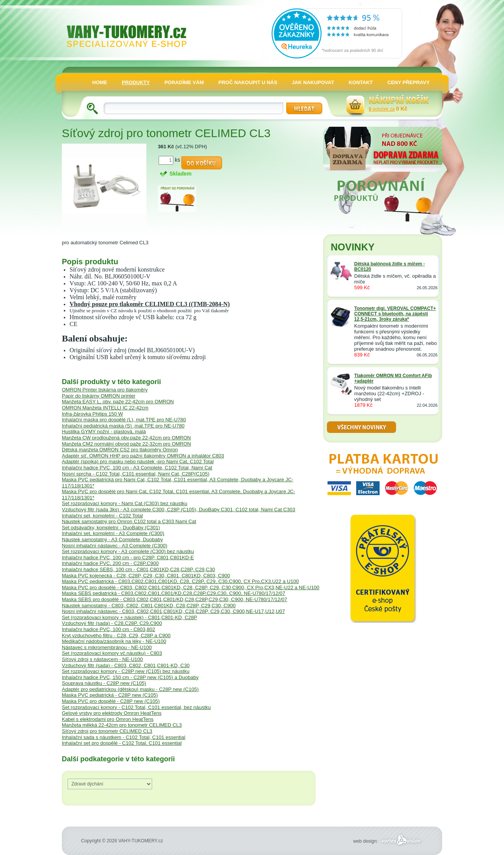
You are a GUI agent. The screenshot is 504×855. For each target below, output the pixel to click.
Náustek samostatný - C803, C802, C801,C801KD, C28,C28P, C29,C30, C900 (149, 606)
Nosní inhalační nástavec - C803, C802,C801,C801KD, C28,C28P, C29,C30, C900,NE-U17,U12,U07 (173, 611)
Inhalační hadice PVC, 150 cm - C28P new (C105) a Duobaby (130, 677)
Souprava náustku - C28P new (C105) (104, 683)
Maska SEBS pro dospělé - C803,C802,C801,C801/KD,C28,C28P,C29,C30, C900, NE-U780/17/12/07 (175, 599)
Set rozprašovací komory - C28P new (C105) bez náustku (126, 671)
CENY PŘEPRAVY (408, 82)
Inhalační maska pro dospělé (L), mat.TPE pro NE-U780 (124, 420)
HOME (100, 82)
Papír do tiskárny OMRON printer (99, 396)
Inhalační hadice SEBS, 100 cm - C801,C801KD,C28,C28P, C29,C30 (138, 569)
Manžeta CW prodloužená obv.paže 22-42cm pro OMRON (126, 438)
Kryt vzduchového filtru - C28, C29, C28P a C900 (116, 635)
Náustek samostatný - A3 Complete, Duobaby (112, 539)
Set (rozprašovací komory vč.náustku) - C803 (112, 653)
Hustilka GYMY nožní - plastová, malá (104, 432)
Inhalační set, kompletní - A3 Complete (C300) (113, 533)
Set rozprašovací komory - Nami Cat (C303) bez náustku (125, 503)
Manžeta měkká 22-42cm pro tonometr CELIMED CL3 (122, 725)
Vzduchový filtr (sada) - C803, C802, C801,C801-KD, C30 (126, 665)
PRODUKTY (136, 82)
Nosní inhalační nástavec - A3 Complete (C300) (115, 546)
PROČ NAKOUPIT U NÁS (248, 82)
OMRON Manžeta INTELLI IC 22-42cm (105, 408)
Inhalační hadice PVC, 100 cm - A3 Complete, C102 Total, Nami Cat (137, 468)
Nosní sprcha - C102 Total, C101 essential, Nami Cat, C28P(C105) (136, 474)
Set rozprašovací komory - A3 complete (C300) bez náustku (128, 551)
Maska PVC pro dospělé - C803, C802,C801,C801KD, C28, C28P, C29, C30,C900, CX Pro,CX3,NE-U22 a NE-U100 (191, 587)
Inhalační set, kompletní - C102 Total (102, 516)
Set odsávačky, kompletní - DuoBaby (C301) (111, 528)
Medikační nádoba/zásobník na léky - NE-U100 (114, 641)
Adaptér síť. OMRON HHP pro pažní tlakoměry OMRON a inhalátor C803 (143, 456)
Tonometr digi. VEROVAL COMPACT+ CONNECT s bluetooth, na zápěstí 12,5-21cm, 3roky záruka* (395, 314)
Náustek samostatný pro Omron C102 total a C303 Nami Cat (129, 521)
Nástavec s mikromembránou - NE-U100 (107, 647)
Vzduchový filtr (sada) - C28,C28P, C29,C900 (112, 623)
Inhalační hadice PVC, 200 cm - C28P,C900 (110, 563)
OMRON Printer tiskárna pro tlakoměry (105, 390)
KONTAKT (361, 82)
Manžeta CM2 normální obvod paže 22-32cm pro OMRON (126, 444)
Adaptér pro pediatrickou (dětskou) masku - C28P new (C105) (130, 689)
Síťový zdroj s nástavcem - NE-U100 (102, 659)
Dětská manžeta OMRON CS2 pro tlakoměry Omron (120, 450)
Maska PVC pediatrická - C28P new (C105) (110, 695)
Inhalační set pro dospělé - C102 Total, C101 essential (122, 743)
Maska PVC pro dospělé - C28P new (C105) (111, 701)
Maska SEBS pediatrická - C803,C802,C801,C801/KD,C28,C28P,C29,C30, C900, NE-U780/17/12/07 (173, 593)
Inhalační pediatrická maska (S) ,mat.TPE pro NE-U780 (123, 426)
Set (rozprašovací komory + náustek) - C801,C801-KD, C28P (129, 617)
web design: (388, 841)
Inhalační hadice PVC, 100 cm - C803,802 (109, 629)
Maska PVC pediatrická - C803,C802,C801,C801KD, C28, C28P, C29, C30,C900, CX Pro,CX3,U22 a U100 (180, 581)
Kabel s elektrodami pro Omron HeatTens (108, 719)
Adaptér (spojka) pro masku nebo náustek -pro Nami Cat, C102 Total (138, 461)
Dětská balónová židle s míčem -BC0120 (390, 267)
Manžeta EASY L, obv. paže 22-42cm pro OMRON (118, 402)
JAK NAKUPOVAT (313, 82)
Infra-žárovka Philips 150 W (92, 414)
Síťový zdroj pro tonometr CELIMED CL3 (107, 731)
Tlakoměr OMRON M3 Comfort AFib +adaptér (393, 378)
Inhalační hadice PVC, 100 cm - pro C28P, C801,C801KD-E (128, 558)
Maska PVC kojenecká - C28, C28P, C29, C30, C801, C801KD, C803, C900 (146, 576)
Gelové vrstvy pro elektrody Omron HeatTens (112, 713)
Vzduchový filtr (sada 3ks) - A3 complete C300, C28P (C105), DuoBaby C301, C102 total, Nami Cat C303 (178, 510)
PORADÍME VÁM (184, 82)
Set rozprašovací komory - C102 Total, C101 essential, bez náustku (136, 707)
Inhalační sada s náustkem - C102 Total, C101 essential (124, 737)
